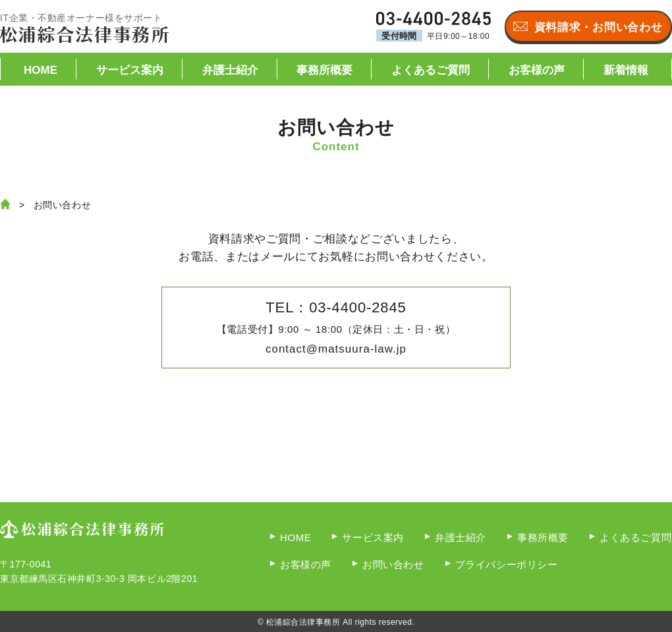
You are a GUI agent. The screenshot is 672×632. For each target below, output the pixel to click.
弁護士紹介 (230, 70)
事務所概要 (324, 70)
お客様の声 (537, 70)
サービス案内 (130, 70)
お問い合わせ (393, 564)
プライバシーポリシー (507, 564)
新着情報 (626, 70)
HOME (41, 70)
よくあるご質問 (431, 70)
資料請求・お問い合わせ (598, 27)
